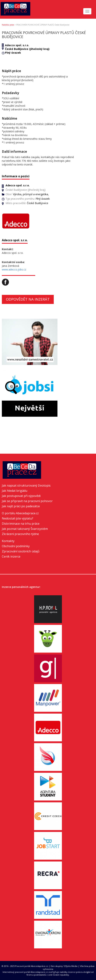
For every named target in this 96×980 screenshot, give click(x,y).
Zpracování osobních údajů (21, 551)
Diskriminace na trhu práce (21, 524)
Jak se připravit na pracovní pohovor (27, 501)
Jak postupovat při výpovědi (21, 496)
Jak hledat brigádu (15, 491)
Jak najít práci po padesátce (21, 506)
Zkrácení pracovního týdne (20, 534)
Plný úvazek (13, 53)
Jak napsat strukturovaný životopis (26, 485)
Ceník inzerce (11, 556)
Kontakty (8, 541)
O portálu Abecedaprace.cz (20, 513)
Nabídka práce (8, 25)
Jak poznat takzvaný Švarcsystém (25, 529)
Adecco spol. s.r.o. (17, 45)
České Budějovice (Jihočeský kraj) (27, 49)
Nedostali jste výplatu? (18, 518)
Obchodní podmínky (16, 546)
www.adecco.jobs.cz (14, 269)
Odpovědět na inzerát (28, 299)
